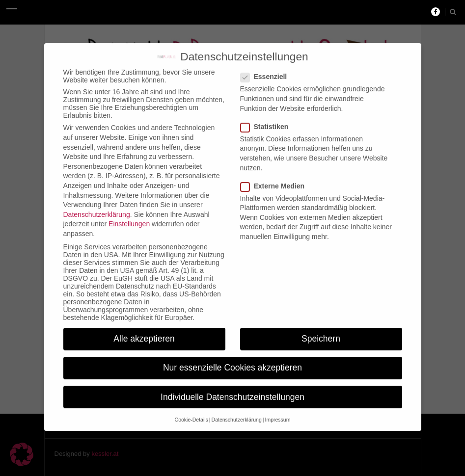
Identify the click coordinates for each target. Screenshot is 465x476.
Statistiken (268, 120)
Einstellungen (129, 217)
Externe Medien (275, 179)
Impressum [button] (277, 413)
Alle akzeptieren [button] (144, 332)
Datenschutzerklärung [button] (237, 413)
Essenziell (267, 70)
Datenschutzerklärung (97, 208)
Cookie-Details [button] (191, 413)
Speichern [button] (321, 332)
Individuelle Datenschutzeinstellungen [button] (232, 390)
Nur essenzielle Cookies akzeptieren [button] (232, 361)
